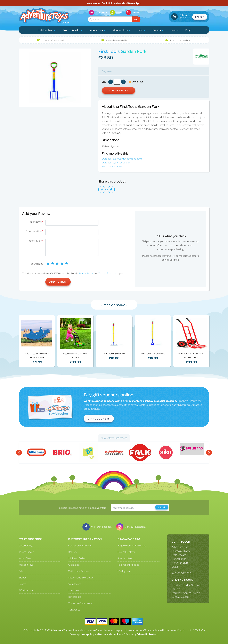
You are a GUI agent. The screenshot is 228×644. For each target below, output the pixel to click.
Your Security (75, 584)
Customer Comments (80, 603)
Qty (104, 82)
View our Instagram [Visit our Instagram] (131, 527)
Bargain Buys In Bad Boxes (132, 545)
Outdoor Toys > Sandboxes (116, 162)
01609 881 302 (183, 573)
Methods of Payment (79, 571)
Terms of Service (107, 273)
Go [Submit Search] (136, 19)
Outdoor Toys (47, 30)
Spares (174, 30)
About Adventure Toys (80, 545)
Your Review (36, 240)
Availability (74, 565)
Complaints (74, 590)
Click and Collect (77, 558)
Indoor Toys (97, 30)
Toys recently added (128, 565)
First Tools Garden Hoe (153, 353)
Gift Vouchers (99, 419)
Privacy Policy (86, 273)
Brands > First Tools (112, 166)
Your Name (36, 222)
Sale (142, 30)
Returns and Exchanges (81, 577)
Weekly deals (124, 571)
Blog (188, 30)
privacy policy (86, 634)
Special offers (125, 558)
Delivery (72, 552)
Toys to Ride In (73, 30)
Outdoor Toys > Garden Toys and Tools (122, 158)
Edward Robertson (148, 634)
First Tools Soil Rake (114, 353)
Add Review (58, 282)
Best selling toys (126, 552)
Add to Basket (119, 90)
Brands (158, 30)
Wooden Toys (122, 30)
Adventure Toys (180, 547)
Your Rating (37, 264)
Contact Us (74, 609)
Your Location (35, 231)
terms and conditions (111, 634)
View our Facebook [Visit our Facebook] (97, 527)
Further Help (75, 597)
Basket (200, 17)
